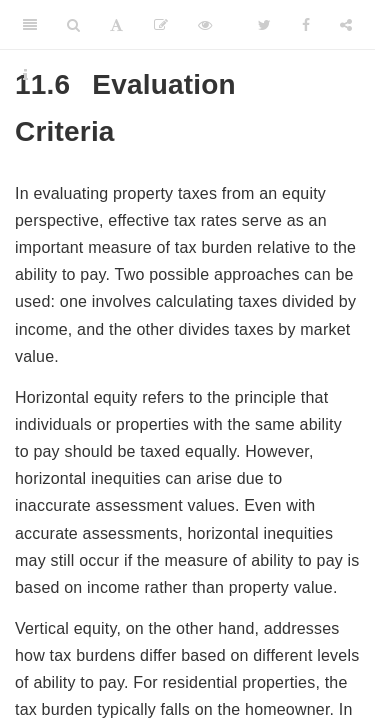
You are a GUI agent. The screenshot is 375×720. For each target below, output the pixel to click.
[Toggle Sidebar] (30, 25)
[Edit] (161, 25)
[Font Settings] (116, 25)
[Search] (73, 25)
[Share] (346, 25)
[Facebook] (306, 25)
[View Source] (205, 25)
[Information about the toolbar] (25, 75)
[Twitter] (264, 25)
